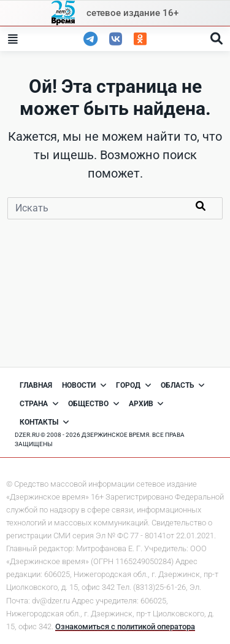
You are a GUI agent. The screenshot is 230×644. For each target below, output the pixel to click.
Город (133, 385)
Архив (146, 404)
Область (183, 385)
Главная (36, 385)
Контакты (44, 422)
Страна (39, 404)
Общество (94, 404)
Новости (84, 385)
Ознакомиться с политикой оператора (125, 626)
